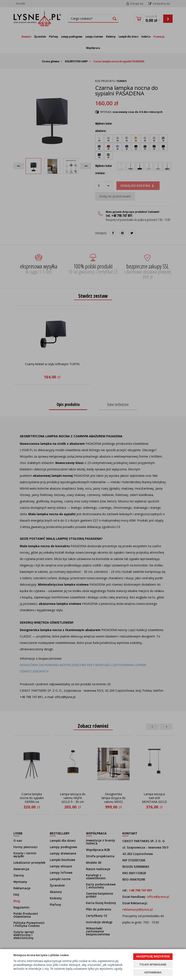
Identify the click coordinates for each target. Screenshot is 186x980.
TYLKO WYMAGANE (153, 965)
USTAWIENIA (153, 972)
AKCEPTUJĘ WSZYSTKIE (153, 956)
